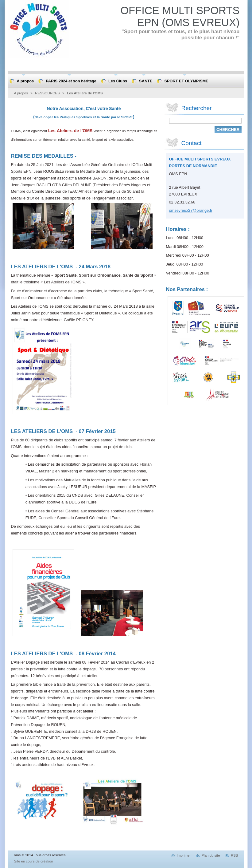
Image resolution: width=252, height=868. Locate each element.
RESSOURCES (47, 93)
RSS (235, 855)
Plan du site (211, 855)
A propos (21, 93)
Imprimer (184, 855)
